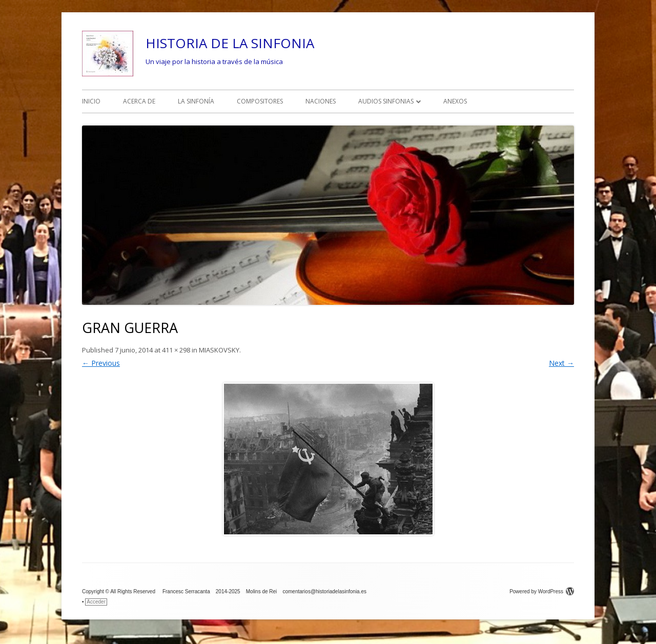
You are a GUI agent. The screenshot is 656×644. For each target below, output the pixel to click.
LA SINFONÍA (196, 101)
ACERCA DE (139, 101)
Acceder (96, 602)
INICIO (91, 101)
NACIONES (321, 101)
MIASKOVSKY (219, 350)
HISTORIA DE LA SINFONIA (230, 43)
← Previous (101, 363)
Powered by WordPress (542, 591)
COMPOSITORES (260, 101)
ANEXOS (455, 101)
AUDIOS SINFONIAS (386, 101)
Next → (561, 363)
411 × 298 (176, 350)
